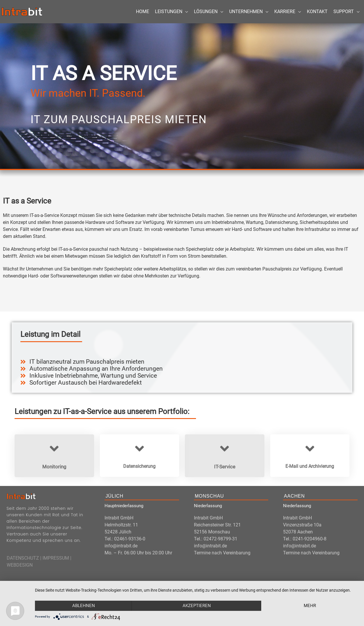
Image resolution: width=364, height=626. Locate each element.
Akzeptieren (197, 606)
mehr (310, 606)
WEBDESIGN (20, 565)
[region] (182, 96)
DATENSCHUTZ (23, 558)
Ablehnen (84, 606)
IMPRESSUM (56, 558)
